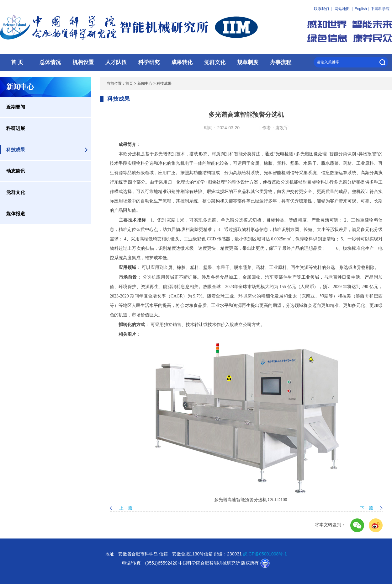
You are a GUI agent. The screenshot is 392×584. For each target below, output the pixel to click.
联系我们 (321, 9)
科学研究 (149, 62)
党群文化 (215, 62)
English (361, 9)
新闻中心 (145, 83)
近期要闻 (16, 107)
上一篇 (126, 508)
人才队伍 (116, 62)
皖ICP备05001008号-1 (265, 554)
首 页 (17, 62)
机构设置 (83, 62)
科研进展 (16, 128)
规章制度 (248, 62)
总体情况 (50, 62)
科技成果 (16, 150)
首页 (129, 83)
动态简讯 (16, 171)
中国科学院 (380, 9)
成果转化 (182, 62)
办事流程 (281, 62)
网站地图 (342, 9)
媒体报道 (16, 214)
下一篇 (367, 508)
